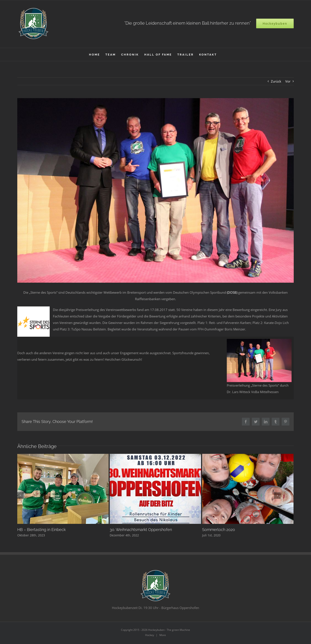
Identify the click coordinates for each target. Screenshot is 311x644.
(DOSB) (232, 292)
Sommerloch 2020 (219, 530)
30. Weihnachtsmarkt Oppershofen (141, 530)
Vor (288, 81)
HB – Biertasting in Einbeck (41, 530)
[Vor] (277, 496)
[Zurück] (21, 496)
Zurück (276, 81)
